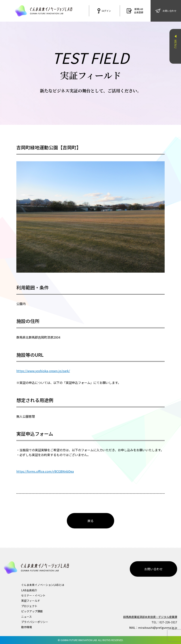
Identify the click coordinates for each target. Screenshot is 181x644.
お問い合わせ (153, 569)
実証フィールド (31, 601)
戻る (90, 521)
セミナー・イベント (33, 595)
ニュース (26, 617)
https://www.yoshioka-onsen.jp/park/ (43, 371)
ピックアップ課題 (32, 611)
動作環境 (27, 627)
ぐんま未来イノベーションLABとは (43, 585)
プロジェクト (29, 606)
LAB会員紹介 (29, 590)
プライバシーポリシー (35, 622)
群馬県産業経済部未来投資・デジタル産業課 (150, 617)
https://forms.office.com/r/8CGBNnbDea (45, 471)
